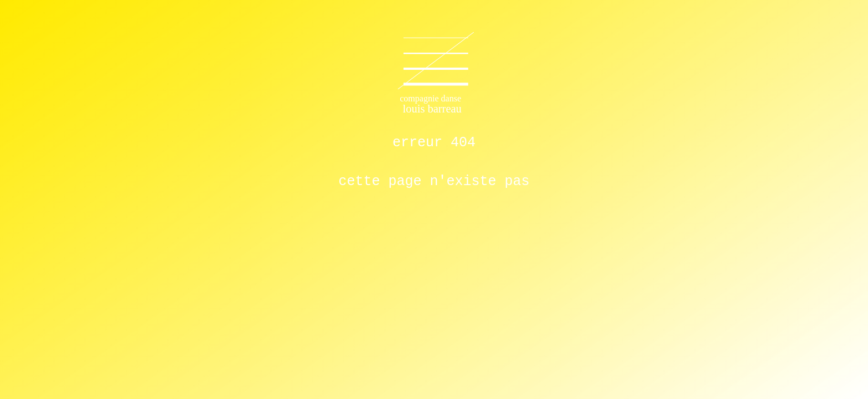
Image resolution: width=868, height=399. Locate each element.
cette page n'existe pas (434, 181)
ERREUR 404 (434, 143)
